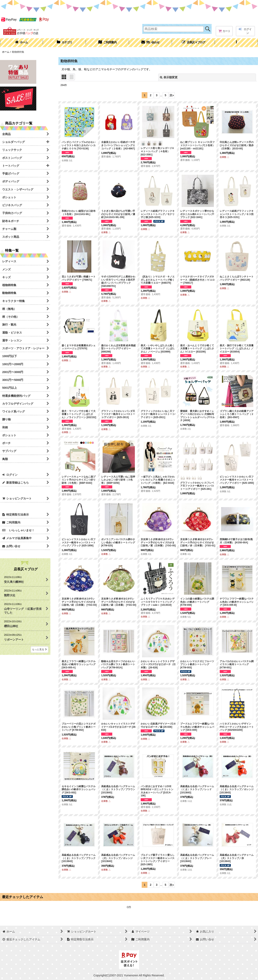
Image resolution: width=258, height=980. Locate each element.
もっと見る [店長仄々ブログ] (40, 649)
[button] (236, 43)
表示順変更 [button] (169, 77)
